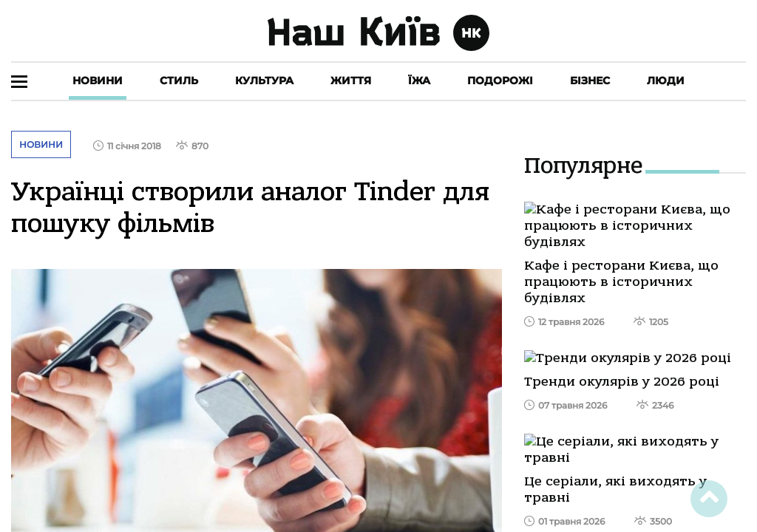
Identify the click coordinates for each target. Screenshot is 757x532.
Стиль (179, 81)
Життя (351, 81)
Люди (666, 81)
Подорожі (500, 81)
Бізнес (590, 81)
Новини (98, 81)
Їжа (419, 81)
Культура (264, 81)
